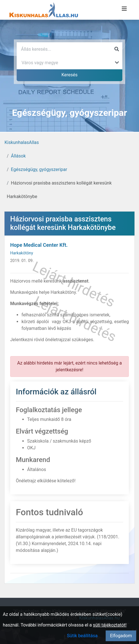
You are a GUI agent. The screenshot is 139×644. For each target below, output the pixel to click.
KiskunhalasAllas (22, 142)
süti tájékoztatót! (110, 625)
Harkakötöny (22, 253)
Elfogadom (121, 636)
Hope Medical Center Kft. (39, 245)
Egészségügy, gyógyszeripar (39, 169)
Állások (18, 156)
